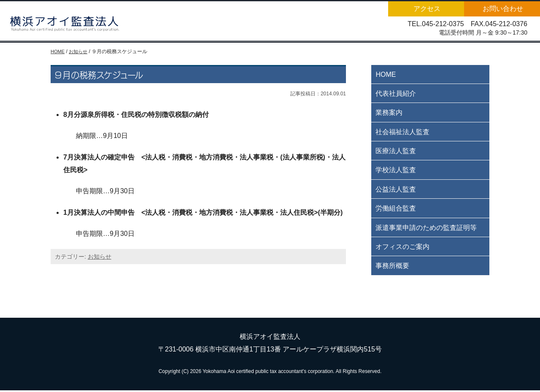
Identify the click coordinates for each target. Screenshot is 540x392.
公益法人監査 (395, 191)
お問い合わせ (502, 9)
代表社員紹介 (395, 95)
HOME (385, 76)
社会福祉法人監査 (402, 133)
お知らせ (100, 258)
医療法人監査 (395, 153)
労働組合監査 (395, 210)
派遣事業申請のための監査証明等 (425, 229)
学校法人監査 (395, 172)
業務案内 (388, 114)
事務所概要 (391, 267)
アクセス (426, 9)
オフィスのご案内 (402, 248)
